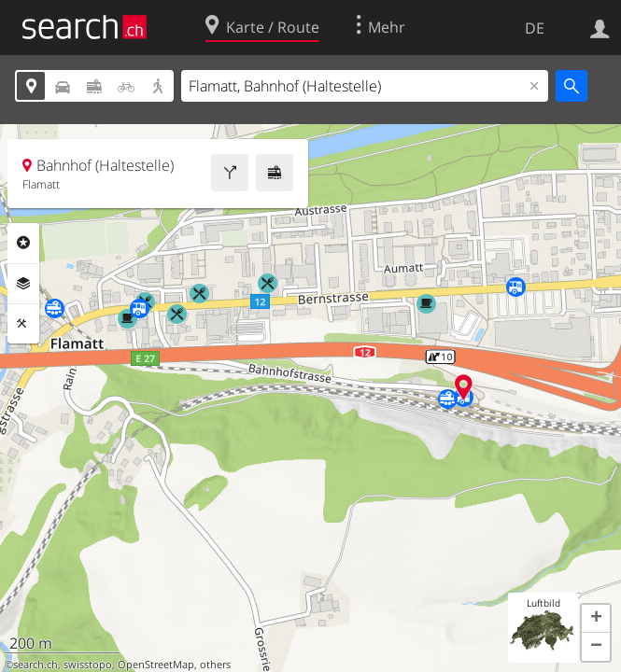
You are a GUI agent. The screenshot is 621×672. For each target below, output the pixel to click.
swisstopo (88, 665)
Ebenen (23, 284)
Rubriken (23, 243)
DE (535, 28)
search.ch (35, 665)
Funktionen (23, 324)
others (215, 665)
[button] (596, 619)
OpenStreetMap (156, 665)
